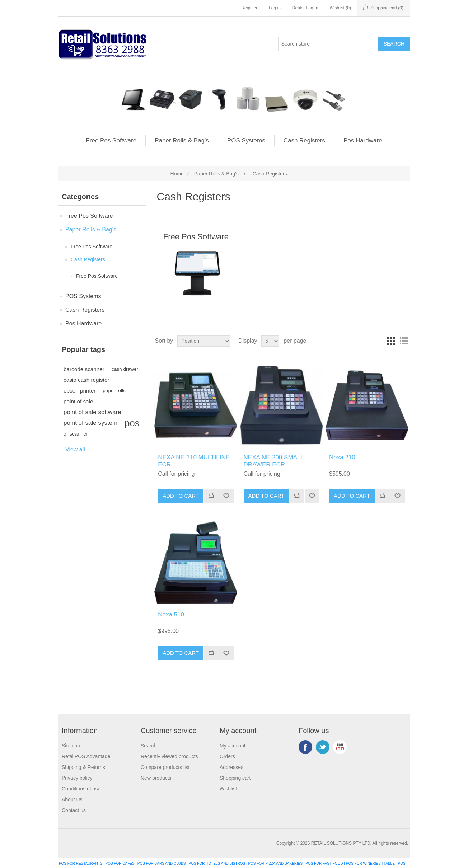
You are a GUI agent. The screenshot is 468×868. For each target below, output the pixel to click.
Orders (227, 756)
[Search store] (328, 44)
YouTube (340, 747)
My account (233, 746)
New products (156, 778)
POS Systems (246, 140)
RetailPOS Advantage (86, 756)
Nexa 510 (171, 614)
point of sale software (92, 412)
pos (132, 423)
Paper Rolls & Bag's (182, 140)
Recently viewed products (169, 756)
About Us (72, 799)
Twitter (323, 747)
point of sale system (90, 423)
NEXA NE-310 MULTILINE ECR (194, 461)
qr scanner (76, 434)
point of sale (78, 401)
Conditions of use (81, 789)
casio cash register (86, 380)
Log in (275, 8)
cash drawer (125, 369)
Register (249, 8)
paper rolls (114, 391)
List (404, 341)
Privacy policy (77, 778)
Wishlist (228, 789)
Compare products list (165, 767)
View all (75, 449)
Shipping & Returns (83, 767)
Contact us (74, 810)
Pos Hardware (363, 140)
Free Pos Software (111, 140)
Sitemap (71, 746)
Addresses (231, 767)
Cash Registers (304, 140)
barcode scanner (84, 369)
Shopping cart (235, 778)
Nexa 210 (342, 457)
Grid (391, 341)
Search (149, 746)
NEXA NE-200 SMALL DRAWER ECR (274, 461)
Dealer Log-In (305, 8)
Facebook (305, 747)
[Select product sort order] (204, 341)
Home (177, 174)
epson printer (79, 391)
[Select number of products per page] (270, 341)
